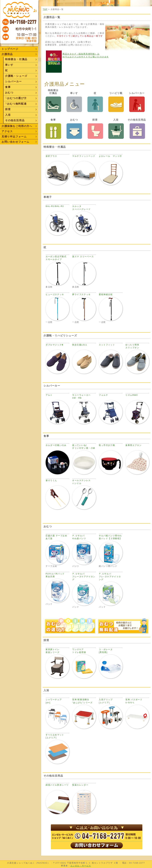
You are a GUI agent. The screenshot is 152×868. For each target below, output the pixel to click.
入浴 (8, 115)
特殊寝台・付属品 (16, 59)
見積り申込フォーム (14, 137)
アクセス (7, 131)
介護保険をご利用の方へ (17, 126)
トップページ (10, 49)
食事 (8, 87)
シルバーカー (13, 81)
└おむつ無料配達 (16, 104)
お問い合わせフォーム (16, 142)
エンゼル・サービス (81, 866)
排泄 (8, 109)
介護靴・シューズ (16, 76)
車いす (9, 65)
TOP (45, 9)
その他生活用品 (15, 120)
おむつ (9, 93)
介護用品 (7, 54)
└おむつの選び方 (16, 98)
